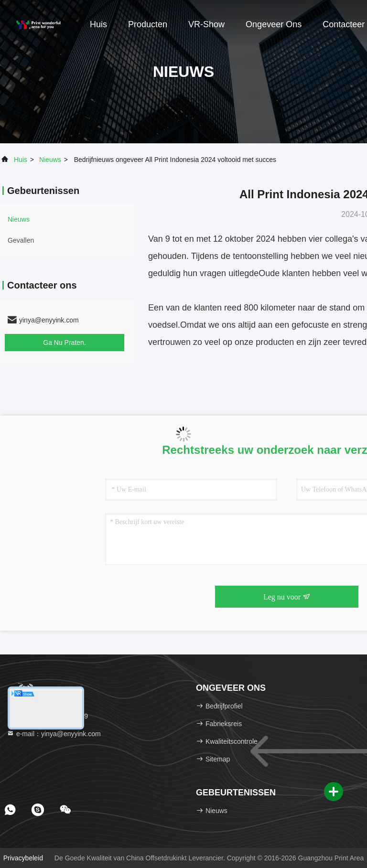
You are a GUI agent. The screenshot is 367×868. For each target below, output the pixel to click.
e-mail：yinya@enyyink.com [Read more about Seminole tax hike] (54, 734)
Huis (98, 24)
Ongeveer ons (274, 24)
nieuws (50, 160)
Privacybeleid (23, 858)
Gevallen (21, 240)
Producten (148, 24)
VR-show (206, 24)
